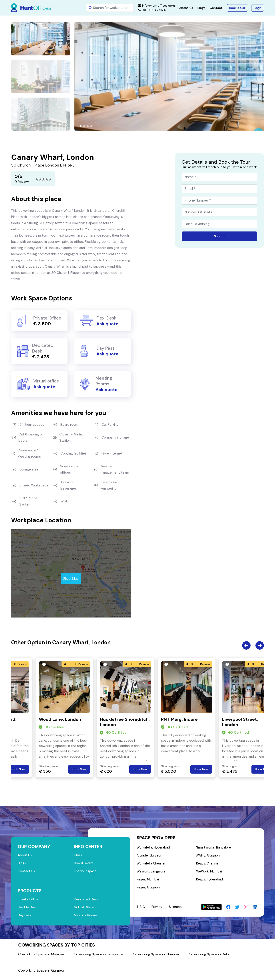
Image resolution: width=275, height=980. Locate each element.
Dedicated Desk (86, 901)
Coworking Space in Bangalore (98, 957)
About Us (186, 8)
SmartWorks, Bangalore (214, 848)
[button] (81, 126)
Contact (216, 8)
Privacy (158, 909)
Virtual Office (84, 910)
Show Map (71, 578)
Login (258, 8)
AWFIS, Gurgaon (208, 856)
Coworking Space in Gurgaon (42, 973)
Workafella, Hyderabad (153, 848)
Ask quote (107, 324)
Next (260, 645)
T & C (141, 909)
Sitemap (177, 909)
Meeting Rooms (86, 918)
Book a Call (237, 8)
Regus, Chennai (208, 865)
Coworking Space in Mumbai (41, 957)
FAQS (78, 856)
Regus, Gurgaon (149, 890)
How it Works (84, 864)
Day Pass (25, 918)
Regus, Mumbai (148, 882)
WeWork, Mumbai (209, 873)
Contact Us (27, 872)
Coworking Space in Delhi (209, 957)
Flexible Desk (28, 910)
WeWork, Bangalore (151, 873)
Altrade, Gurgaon (149, 856)
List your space (86, 872)
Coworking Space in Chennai (156, 957)
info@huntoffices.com (156, 6)
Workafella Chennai (151, 865)
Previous (246, 645)
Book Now (18, 769)
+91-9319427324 (152, 10)
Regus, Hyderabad (210, 882)
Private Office (29, 901)
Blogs (201, 8)
